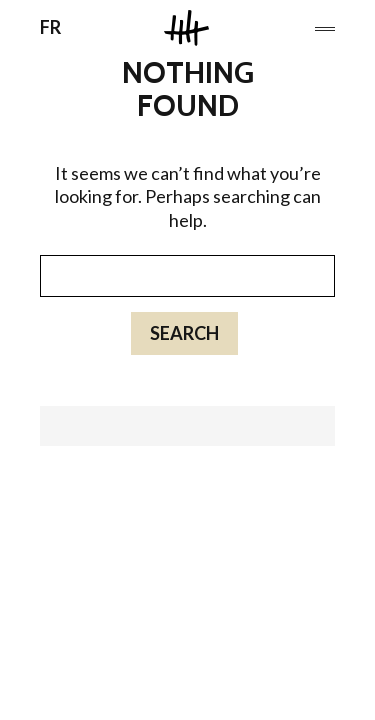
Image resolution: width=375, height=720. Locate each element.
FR (50, 27)
